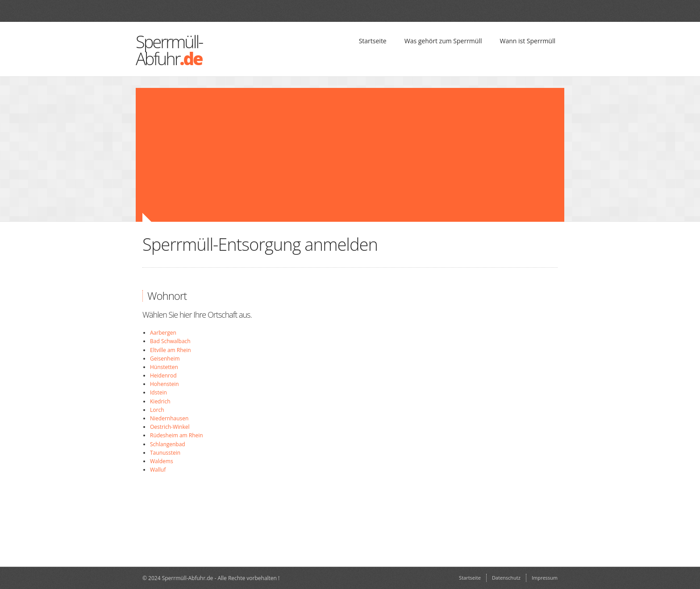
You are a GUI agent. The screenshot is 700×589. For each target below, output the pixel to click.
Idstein (158, 392)
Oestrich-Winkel (170, 427)
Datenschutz (506, 578)
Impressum (545, 578)
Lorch (157, 410)
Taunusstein (165, 453)
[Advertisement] (296, 155)
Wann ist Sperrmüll (527, 41)
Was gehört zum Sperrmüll (443, 41)
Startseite (373, 41)
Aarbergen (163, 333)
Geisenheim (165, 359)
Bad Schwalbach (170, 341)
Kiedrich (160, 401)
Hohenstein (165, 384)
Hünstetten (164, 367)
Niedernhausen (169, 418)
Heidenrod (163, 375)
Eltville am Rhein (171, 350)
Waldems (162, 461)
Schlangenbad (168, 444)
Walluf (158, 470)
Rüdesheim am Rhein (177, 435)
